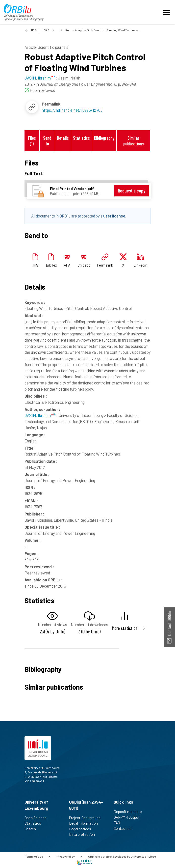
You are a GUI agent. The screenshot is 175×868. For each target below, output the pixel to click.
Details (63, 138)
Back (34, 30)
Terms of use (34, 856)
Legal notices (82, 829)
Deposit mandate (130, 812)
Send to (47, 141)
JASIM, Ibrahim (40, 415)
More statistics (125, 628)
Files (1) (32, 141)
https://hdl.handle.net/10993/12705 (72, 110)
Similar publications (134, 141)
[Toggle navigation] (167, 12)
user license (114, 216)
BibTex (51, 265)
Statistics (81, 138)
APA (67, 265)
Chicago (84, 265)
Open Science (38, 818)
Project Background (87, 818)
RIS (36, 265)
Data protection (84, 834)
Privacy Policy (65, 856)
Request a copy (132, 191)
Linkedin (140, 265)
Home (45, 30)
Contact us (125, 828)
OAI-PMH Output (129, 817)
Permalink (105, 265)
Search (32, 829)
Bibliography (104, 138)
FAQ (119, 823)
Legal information (86, 823)
